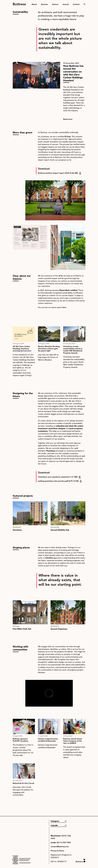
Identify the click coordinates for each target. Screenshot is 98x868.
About (34, 4)
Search (84, 4)
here (64, 307)
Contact (76, 4)
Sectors (55, 4)
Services (44, 4)
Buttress (19, 3)
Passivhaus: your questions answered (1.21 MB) (58, 477)
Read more (68, 119)
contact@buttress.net (60, 847)
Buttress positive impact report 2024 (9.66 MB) (58, 173)
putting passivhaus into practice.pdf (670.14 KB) (58, 481)
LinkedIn (54, 825)
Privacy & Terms (57, 851)
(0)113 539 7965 (64, 842)
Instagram (55, 821)
